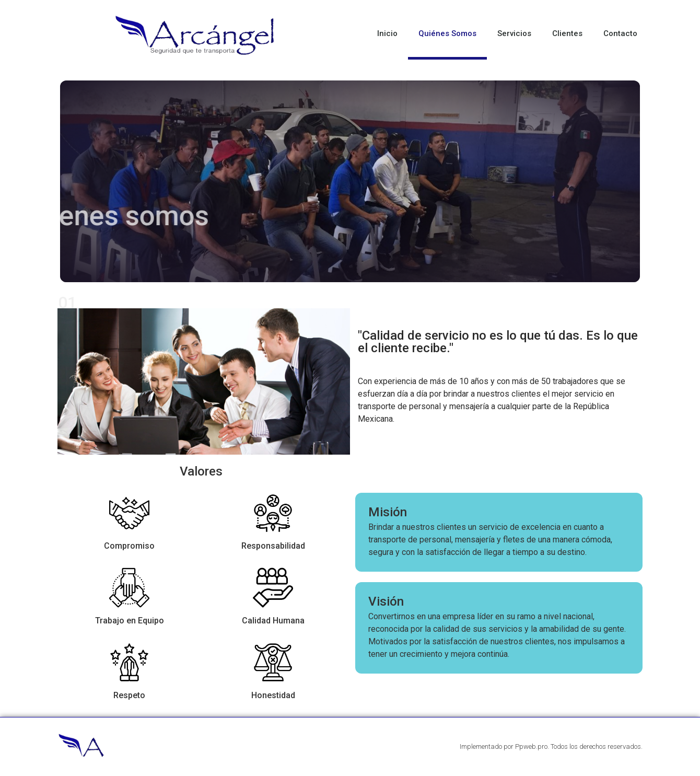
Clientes (567, 33)
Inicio (387, 33)
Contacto (620, 33)
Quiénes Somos (447, 33)
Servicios (514, 33)
